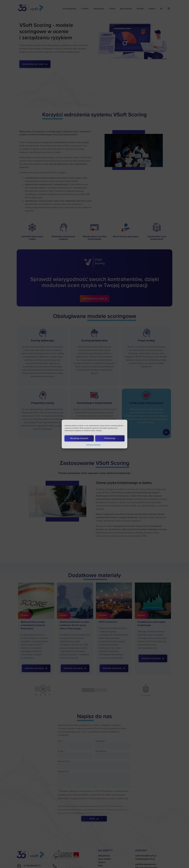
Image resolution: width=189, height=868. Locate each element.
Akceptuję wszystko (79, 438)
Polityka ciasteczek (93, 445)
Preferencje (110, 438)
